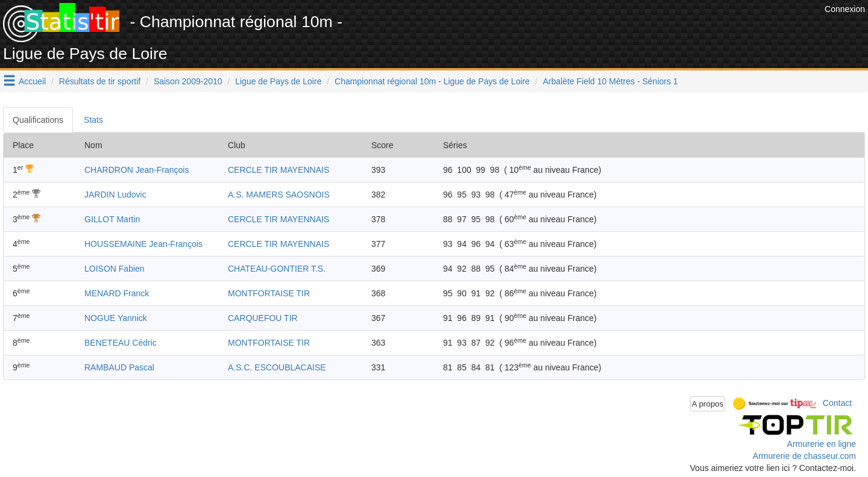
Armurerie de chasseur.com (804, 456)
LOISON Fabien (115, 269)
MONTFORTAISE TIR (269, 293)
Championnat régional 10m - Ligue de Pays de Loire (432, 81)
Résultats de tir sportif (100, 81)
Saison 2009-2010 (188, 81)
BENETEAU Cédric (121, 343)
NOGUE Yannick (116, 318)
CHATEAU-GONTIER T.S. (277, 269)
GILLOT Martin (112, 219)
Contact (837, 403)
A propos (708, 404)
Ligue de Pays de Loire (278, 81)
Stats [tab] (93, 120)
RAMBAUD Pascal (119, 367)
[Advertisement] (602, 30)
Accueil (32, 81)
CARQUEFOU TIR (263, 318)
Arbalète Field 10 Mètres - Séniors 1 (611, 81)
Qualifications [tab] (38, 120)
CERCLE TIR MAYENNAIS (278, 170)
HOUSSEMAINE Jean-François (143, 244)
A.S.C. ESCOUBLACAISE (277, 367)
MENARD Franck (117, 293)
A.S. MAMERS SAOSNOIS (279, 195)
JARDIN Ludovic (115, 195)
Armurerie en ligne (822, 444)
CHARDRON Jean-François (137, 170)
